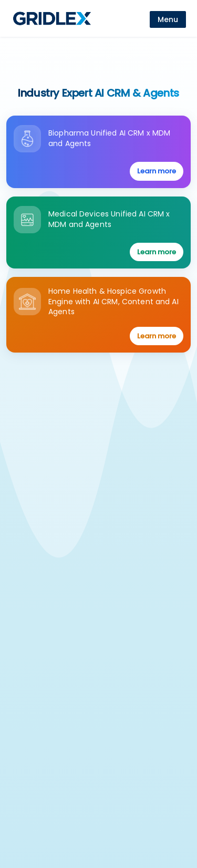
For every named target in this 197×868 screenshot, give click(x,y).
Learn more (157, 171)
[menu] (168, 19)
